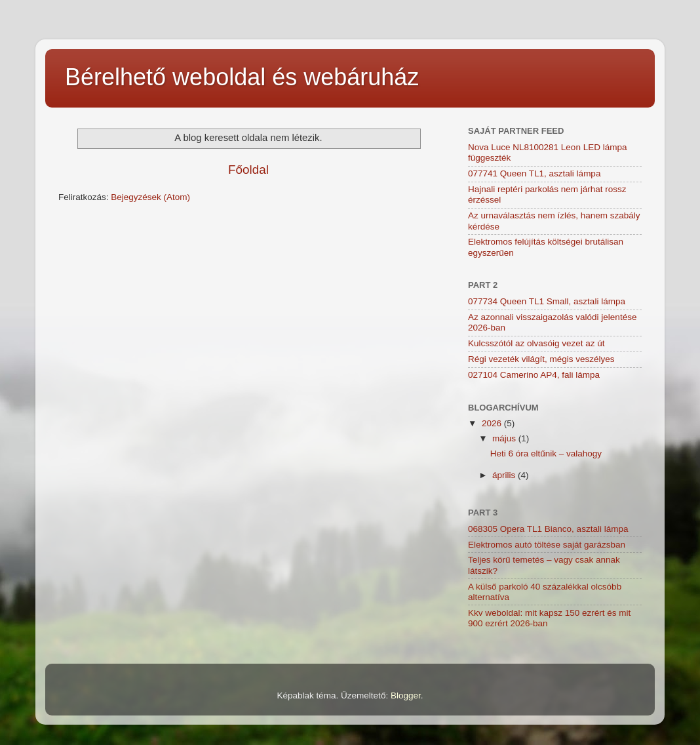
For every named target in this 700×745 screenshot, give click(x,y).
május (505, 438)
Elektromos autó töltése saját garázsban (547, 545)
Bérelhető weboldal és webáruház (242, 77)
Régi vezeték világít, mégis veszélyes (541, 359)
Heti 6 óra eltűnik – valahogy (546, 453)
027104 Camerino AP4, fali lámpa (534, 375)
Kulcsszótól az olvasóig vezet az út (536, 343)
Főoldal (248, 170)
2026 (493, 423)
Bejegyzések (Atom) (150, 197)
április (505, 475)
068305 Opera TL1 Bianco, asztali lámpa (548, 529)
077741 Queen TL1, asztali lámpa (534, 173)
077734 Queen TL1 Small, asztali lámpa (547, 301)
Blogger (406, 695)
